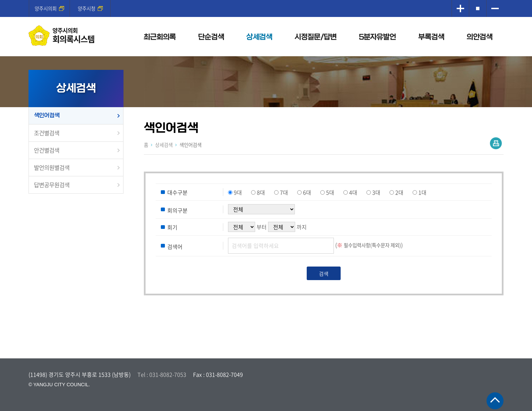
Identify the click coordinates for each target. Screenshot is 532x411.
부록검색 (431, 37)
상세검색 (259, 37)
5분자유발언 (377, 37)
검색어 (175, 246)
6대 (307, 192)
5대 (330, 192)
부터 (262, 227)
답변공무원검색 (52, 185)
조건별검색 (47, 133)
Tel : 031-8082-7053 (162, 374)
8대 (261, 192)
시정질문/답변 (316, 37)
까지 (302, 227)
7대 (284, 192)
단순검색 (211, 37)
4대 (353, 192)
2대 (399, 192)
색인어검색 (47, 115)
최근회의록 (160, 37)
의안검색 (479, 37)
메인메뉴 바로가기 (266, 1)
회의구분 (177, 210)
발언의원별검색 (52, 168)
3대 (376, 192)
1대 (422, 192)
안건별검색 (47, 150)
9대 (238, 192)
